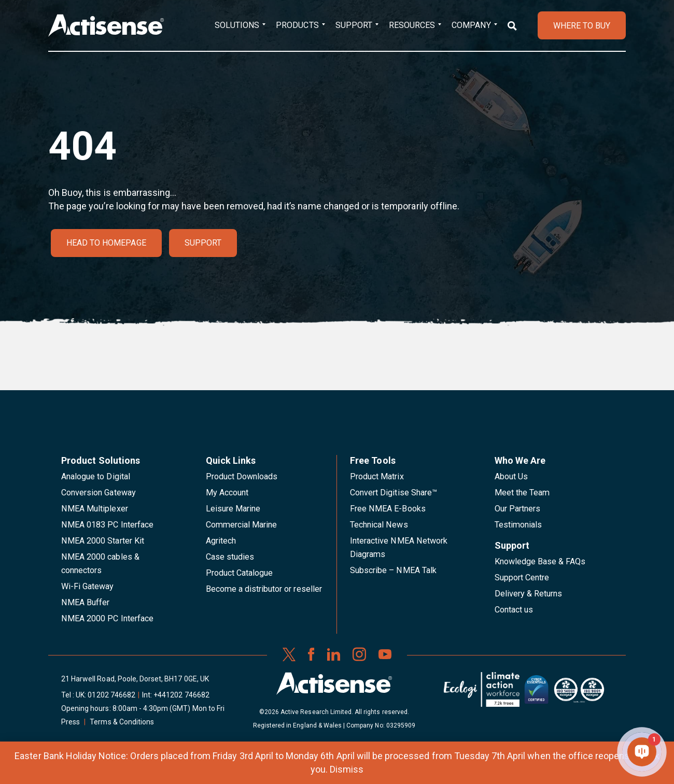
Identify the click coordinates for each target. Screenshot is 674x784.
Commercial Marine (242, 525)
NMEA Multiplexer (95, 509)
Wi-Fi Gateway (88, 586)
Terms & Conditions (122, 722)
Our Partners (518, 509)
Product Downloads (242, 476)
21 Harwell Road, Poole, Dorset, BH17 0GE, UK (135, 679)
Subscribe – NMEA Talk (393, 570)
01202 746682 (111, 695)
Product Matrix (377, 476)
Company (471, 25)
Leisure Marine (233, 509)
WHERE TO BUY (582, 26)
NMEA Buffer (85, 602)
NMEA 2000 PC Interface (107, 618)
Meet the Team (522, 493)
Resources (412, 25)
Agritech (221, 541)
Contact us (514, 610)
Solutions (237, 25)
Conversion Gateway (99, 493)
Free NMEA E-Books (388, 509)
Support (354, 25)
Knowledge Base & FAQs (540, 561)
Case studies (230, 557)
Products (297, 25)
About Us (511, 476)
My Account (227, 493)
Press (71, 722)
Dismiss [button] (347, 769)
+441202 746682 (181, 695)
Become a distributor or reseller (264, 589)
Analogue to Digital (96, 476)
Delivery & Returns (529, 594)
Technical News (379, 525)
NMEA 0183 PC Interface (107, 525)
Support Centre (522, 578)
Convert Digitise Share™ (394, 493)
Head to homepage (106, 243)
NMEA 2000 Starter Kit (103, 541)
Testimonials (518, 525)
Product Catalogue (240, 573)
